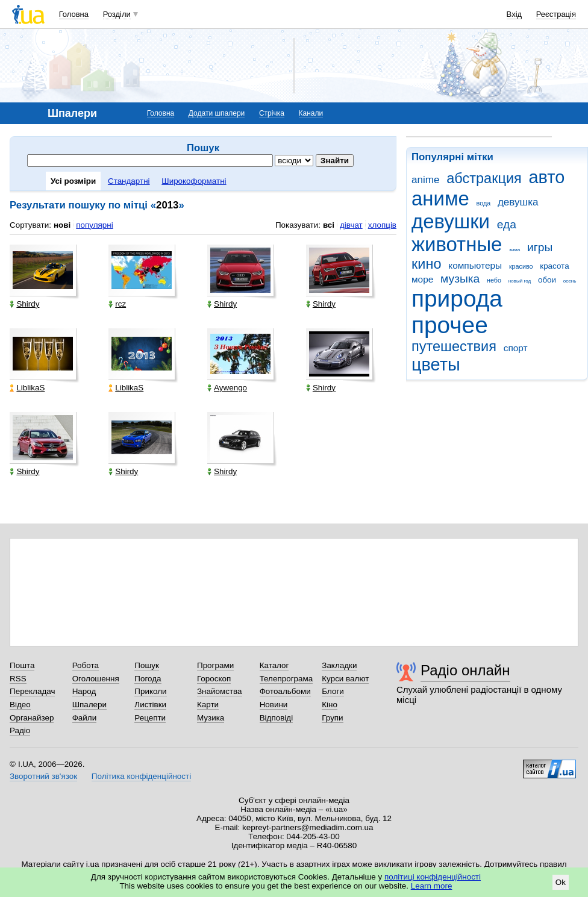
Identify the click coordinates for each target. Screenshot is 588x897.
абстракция (484, 178)
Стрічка (272, 113)
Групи (332, 718)
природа (457, 298)
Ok (561, 882)
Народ (84, 691)
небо (494, 280)
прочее (450, 325)
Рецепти (150, 718)
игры (540, 247)
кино (427, 264)
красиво (521, 266)
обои (547, 280)
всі (329, 225)
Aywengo (227, 388)
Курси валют (345, 679)
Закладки (339, 665)
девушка (518, 202)
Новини (274, 705)
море (422, 279)
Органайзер (32, 718)
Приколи (150, 691)
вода (484, 203)
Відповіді (277, 718)
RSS (18, 679)
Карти (208, 705)
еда (507, 224)
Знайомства (220, 691)
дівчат (351, 225)
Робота (86, 665)
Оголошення (96, 679)
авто (547, 177)
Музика (211, 718)
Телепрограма (286, 679)
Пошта (22, 665)
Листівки (150, 705)
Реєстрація (556, 14)
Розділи (117, 14)
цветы (436, 364)
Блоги (333, 691)
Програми (215, 665)
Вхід (514, 14)
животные (457, 244)
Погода (148, 679)
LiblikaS (27, 388)
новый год (520, 281)
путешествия (454, 346)
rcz (117, 304)
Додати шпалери (217, 113)
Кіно (330, 705)
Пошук (147, 665)
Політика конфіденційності (141, 776)
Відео (20, 705)
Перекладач (32, 691)
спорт (516, 348)
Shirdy (24, 304)
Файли (85, 718)
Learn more (432, 886)
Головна (74, 14)
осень (570, 281)
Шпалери (89, 705)
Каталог (274, 665)
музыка (460, 279)
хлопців (382, 225)
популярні (94, 225)
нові (62, 225)
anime (425, 180)
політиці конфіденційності (433, 877)
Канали (311, 113)
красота (554, 266)
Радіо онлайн (465, 670)
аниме (440, 198)
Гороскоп (214, 679)
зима (514, 250)
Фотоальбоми (285, 691)
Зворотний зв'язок (43, 776)
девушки (451, 221)
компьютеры (475, 265)
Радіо (20, 730)
